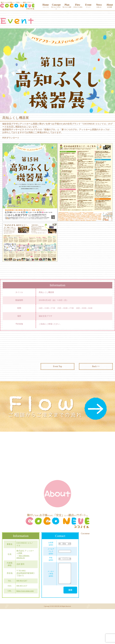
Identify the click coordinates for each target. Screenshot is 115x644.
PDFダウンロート (11, 138)
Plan (67, 6)
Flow (78, 6)
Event (88, 6)
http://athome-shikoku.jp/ (23, 557)
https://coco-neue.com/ (25, 591)
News (99, 6)
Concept (56, 7)
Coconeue (85, 533)
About (110, 6)
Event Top (57, 366)
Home (46, 6)
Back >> (96, 366)
